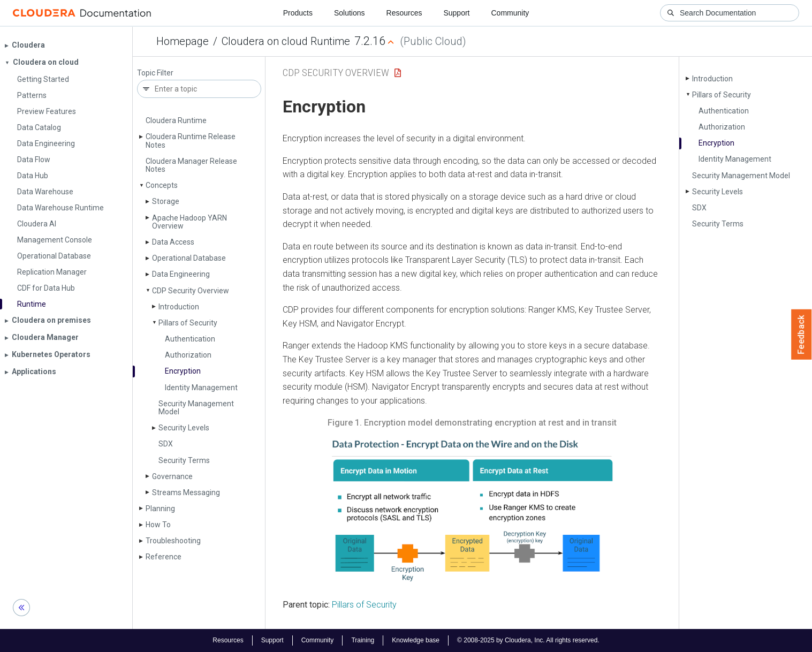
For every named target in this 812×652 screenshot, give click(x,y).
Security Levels (184, 428)
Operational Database (189, 258)
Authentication (190, 339)
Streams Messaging (186, 492)
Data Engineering (181, 274)
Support (456, 13)
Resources (404, 13)
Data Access (173, 242)
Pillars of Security (188, 323)
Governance (172, 476)
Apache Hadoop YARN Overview (189, 222)
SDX (166, 444)
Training (363, 640)
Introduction (179, 307)
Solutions (350, 13)
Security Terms (184, 460)
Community (510, 13)
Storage (166, 201)
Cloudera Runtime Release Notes (191, 141)
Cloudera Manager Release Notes (191, 165)
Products (298, 13)
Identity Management (201, 388)
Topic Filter (155, 73)
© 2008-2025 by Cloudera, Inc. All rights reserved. (528, 640)
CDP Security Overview (191, 291)
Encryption (183, 371)
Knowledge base (416, 640)
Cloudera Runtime (176, 120)
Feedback (802, 335)
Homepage (183, 41)
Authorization (188, 355)
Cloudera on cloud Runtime (286, 41)
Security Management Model (196, 408)
